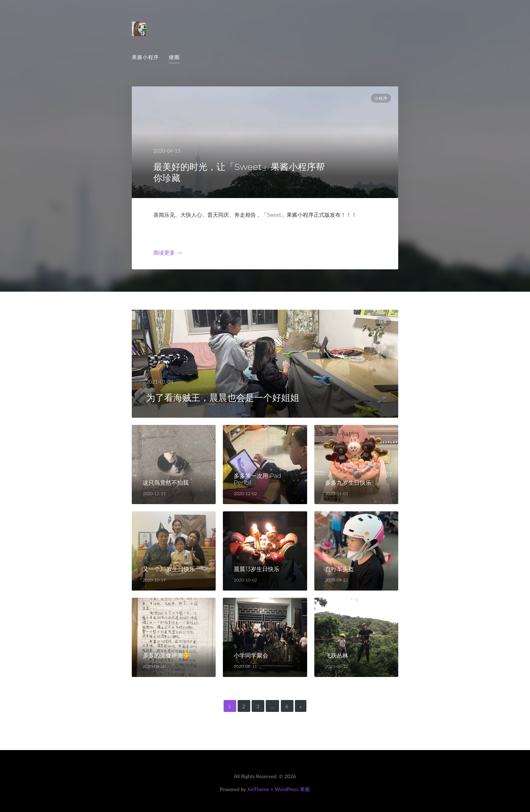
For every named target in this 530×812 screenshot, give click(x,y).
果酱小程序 (145, 57)
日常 (383, 322)
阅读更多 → (168, 252)
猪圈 (174, 57)
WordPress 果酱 (292, 789)
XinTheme (258, 789)
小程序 (381, 98)
